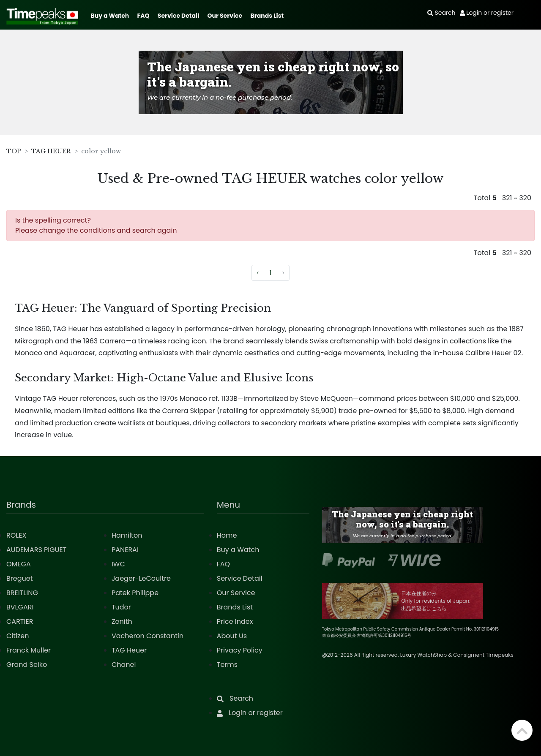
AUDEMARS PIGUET (36, 550)
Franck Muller (29, 650)
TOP (14, 151)
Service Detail (178, 16)
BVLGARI (20, 607)
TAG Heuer (129, 650)
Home (227, 535)
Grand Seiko (27, 665)
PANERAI (125, 550)
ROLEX (16, 535)
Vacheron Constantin (148, 636)
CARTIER (20, 621)
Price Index (235, 621)
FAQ (143, 16)
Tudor (121, 607)
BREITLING (22, 593)
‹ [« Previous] (258, 273)
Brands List (267, 16)
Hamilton (127, 535)
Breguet (20, 578)
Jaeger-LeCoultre (141, 578)
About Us (232, 636)
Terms (227, 665)
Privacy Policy (240, 650)
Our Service (225, 16)
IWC (118, 564)
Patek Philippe (135, 593)
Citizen (18, 636)
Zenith (122, 621)
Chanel (124, 665)
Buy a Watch (110, 16)
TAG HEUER (51, 151)
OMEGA (19, 564)
